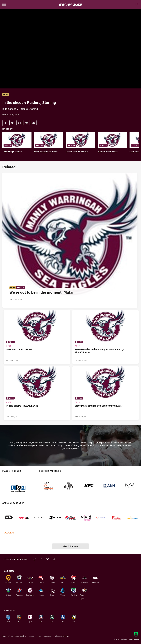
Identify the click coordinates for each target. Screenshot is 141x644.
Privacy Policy (21, 636)
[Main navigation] (4, 5)
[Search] (137, 4)
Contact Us (48, 636)
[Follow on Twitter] (48, 559)
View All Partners (71, 546)
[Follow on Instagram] (54, 559)
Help (39, 636)
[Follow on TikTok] (35, 559)
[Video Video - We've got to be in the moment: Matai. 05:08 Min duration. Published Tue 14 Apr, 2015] (70, 240)
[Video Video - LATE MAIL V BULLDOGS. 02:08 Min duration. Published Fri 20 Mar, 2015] (37, 337)
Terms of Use (8, 636)
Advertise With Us (62, 636)
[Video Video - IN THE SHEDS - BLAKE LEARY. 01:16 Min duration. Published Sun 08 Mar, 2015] (37, 393)
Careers (32, 636)
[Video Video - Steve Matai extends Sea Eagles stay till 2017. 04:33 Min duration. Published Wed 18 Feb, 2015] (105, 393)
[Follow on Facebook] (41, 559)
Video (6, 95)
